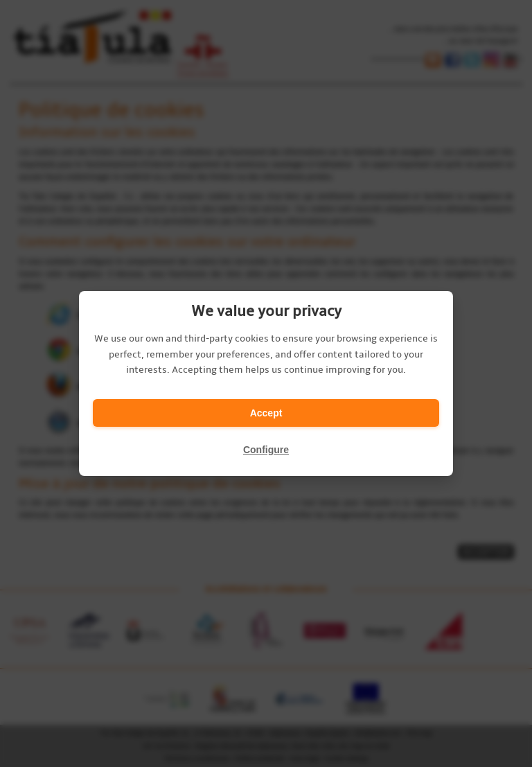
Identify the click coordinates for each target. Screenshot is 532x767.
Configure (266, 450)
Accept (266, 413)
